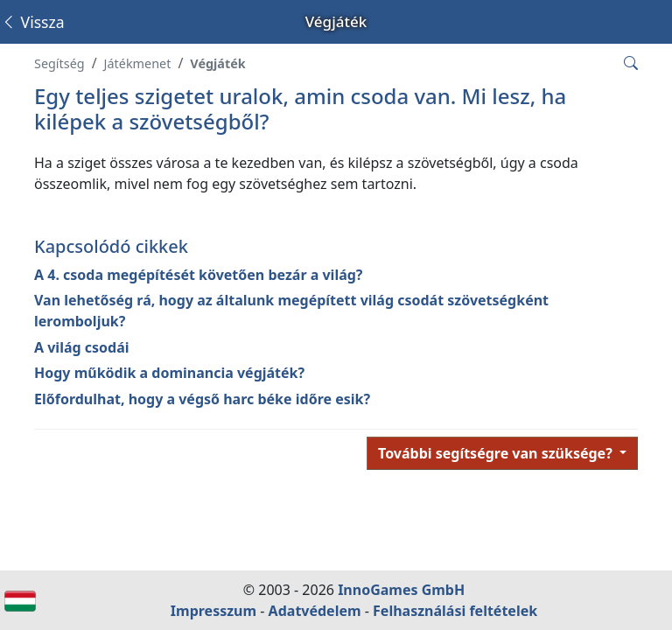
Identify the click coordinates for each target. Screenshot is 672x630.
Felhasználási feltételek (455, 611)
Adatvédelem (315, 611)
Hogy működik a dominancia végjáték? (169, 373)
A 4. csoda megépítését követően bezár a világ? (198, 275)
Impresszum (213, 611)
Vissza (33, 22)
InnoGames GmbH (401, 590)
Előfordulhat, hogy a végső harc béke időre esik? (202, 399)
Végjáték (217, 63)
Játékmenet (138, 63)
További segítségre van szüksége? (497, 453)
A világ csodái (82, 347)
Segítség (59, 63)
